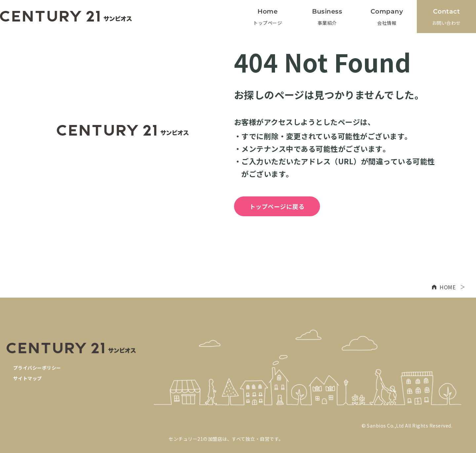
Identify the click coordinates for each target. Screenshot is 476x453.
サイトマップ (28, 378)
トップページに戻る (277, 206)
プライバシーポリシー (37, 368)
